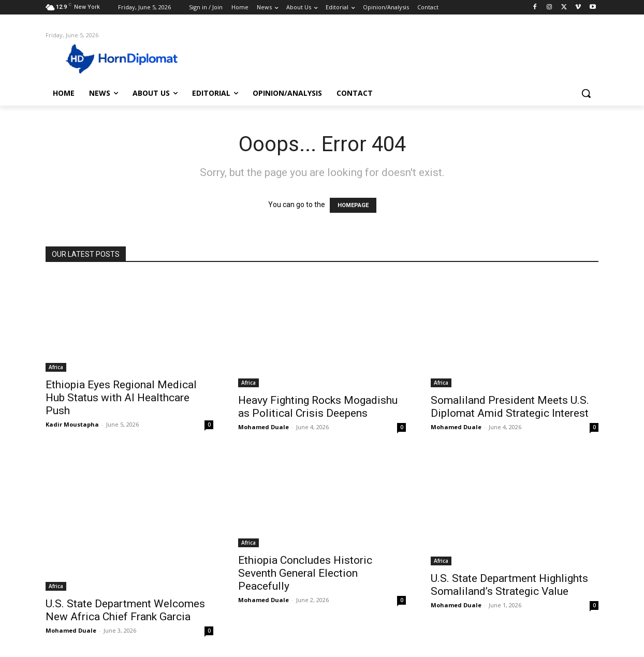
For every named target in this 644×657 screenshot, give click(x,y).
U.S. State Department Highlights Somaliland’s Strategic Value (509, 585)
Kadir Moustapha (72, 424)
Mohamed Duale (264, 427)
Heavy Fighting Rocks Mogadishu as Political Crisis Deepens (318, 407)
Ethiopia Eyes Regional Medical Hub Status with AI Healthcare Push (121, 398)
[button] (586, 93)
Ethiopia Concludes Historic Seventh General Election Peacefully (305, 573)
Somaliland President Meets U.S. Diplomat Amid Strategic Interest (510, 407)
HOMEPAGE (353, 205)
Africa (56, 367)
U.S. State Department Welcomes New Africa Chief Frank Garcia (125, 610)
